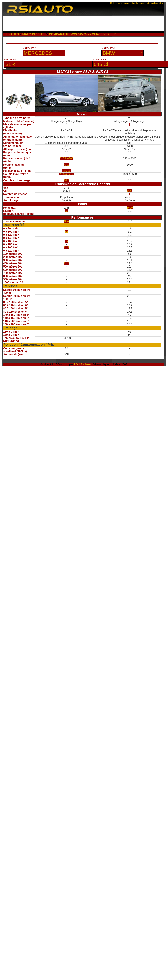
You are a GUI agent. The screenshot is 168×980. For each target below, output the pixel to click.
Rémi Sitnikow (82, 364)
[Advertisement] (34, 48)
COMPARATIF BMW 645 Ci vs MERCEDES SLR (82, 34)
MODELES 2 (99, 59)
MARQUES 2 (108, 48)
